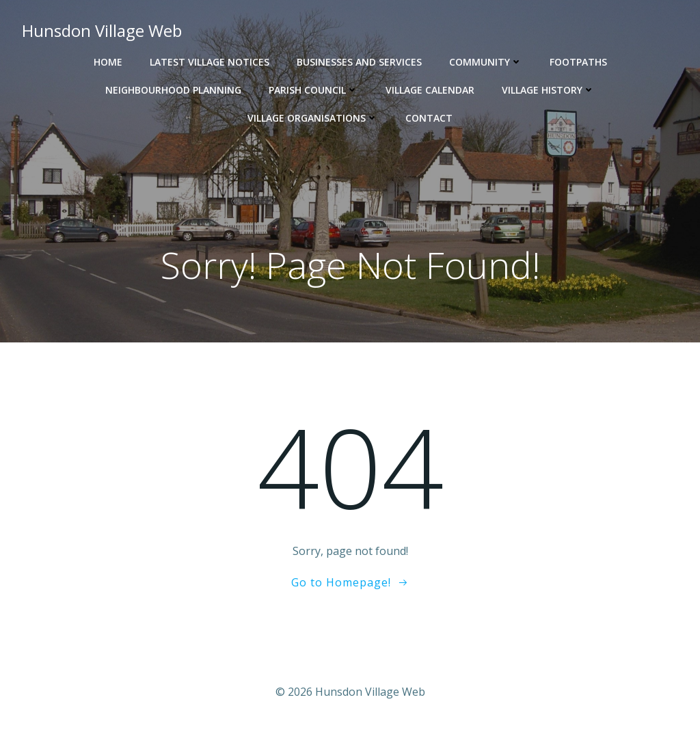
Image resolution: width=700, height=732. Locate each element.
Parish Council (313, 90)
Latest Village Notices (210, 62)
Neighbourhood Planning (173, 90)
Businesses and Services (359, 62)
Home (108, 62)
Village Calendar (430, 90)
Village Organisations (313, 118)
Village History (548, 90)
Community (486, 62)
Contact (429, 118)
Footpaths (578, 62)
